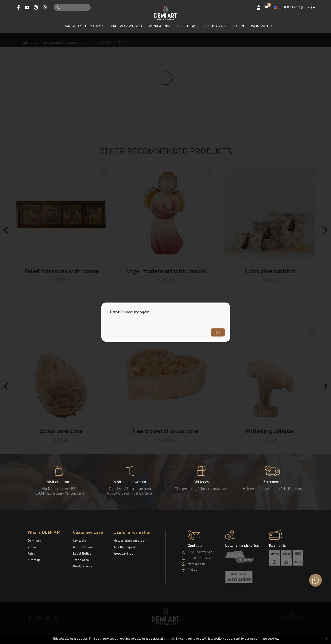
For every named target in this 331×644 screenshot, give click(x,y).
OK (218, 332)
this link (169, 639)
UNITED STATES (294, 8)
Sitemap (34, 560)
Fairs (31, 554)
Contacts (79, 541)
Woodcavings (123, 554)
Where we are (83, 547)
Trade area (81, 560)
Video (32, 547)
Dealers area (83, 567)
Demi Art (34, 541)
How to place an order (130, 541)
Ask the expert (124, 547)
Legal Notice (82, 554)
